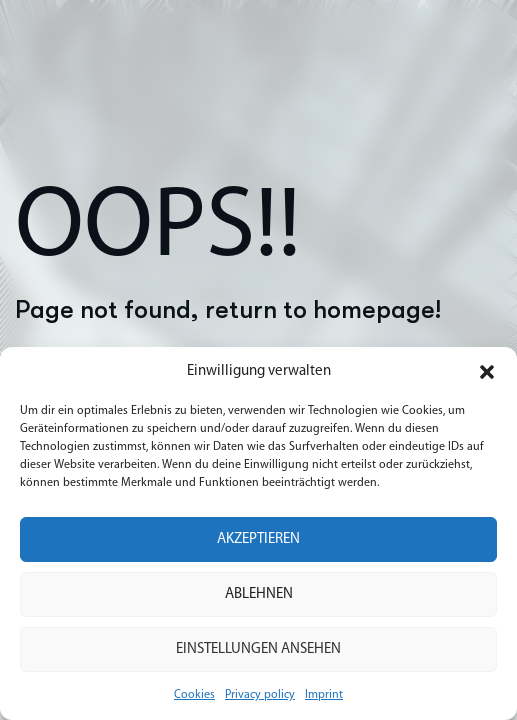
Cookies (194, 695)
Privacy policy (260, 695)
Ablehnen (259, 594)
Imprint (324, 695)
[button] (487, 372)
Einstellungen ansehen (258, 649)
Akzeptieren (258, 539)
